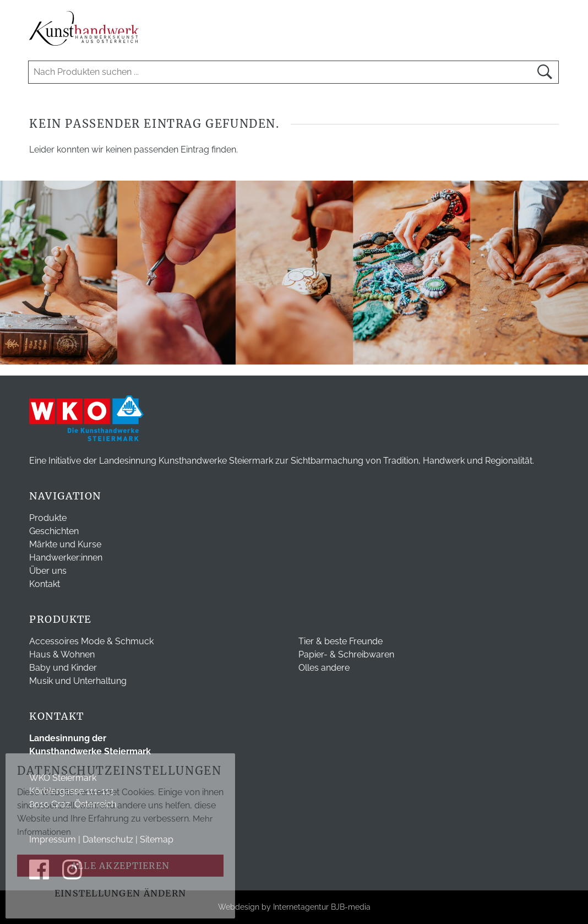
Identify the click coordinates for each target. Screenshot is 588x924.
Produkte (48, 518)
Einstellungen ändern (121, 893)
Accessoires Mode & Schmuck (91, 641)
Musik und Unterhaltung (78, 681)
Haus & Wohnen (62, 654)
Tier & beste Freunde (341, 641)
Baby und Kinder (63, 668)
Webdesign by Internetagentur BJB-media (294, 907)
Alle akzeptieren (120, 866)
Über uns (48, 571)
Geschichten (54, 531)
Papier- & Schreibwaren (346, 654)
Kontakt (45, 584)
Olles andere (324, 668)
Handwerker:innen (66, 558)
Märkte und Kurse (65, 544)
